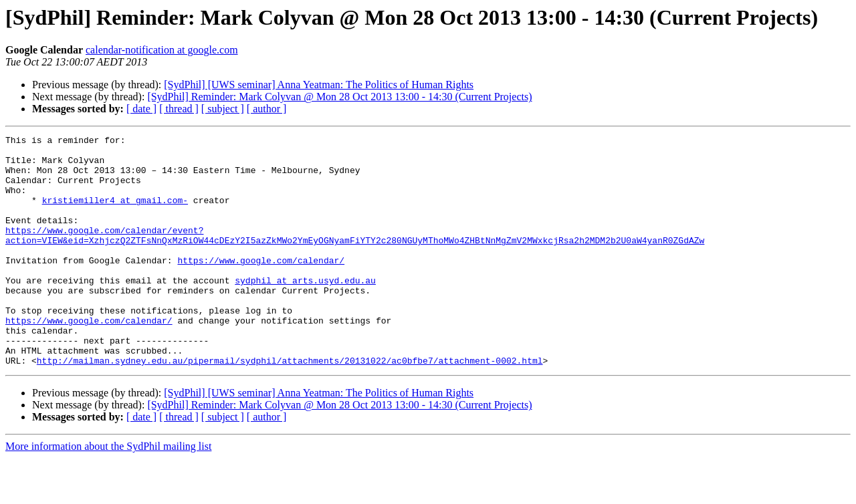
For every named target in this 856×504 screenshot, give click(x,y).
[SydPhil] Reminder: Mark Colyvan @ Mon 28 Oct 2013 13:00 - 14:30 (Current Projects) (339, 97)
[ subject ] (223, 109)
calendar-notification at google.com (162, 50)
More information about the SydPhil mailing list (108, 492)
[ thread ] (179, 109)
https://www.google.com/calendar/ (261, 286)
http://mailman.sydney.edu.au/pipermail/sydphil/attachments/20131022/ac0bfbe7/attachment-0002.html (290, 406)
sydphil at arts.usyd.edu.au (305, 310)
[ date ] (141, 109)
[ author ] (267, 109)
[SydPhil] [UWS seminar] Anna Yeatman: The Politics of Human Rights (319, 85)
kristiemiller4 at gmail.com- (115, 214)
